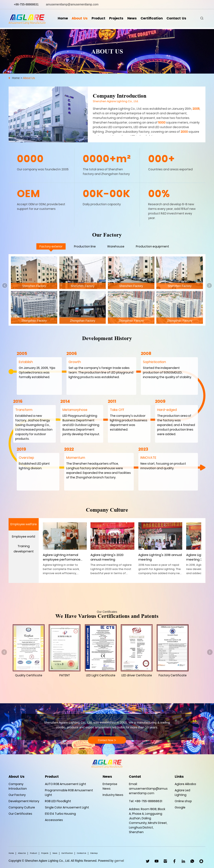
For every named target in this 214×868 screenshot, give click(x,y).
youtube (185, 4)
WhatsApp (192, 861)
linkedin (173, 4)
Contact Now (107, 740)
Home (62, 19)
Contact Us (178, 19)
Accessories (54, 820)
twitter (179, 4)
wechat (203, 4)
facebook (168, 4)
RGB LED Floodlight (58, 801)
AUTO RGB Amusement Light (66, 784)
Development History (24, 801)
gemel (119, 861)
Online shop (183, 801)
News (132, 19)
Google (180, 807)
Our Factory (17, 795)
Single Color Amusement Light (67, 807)
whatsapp (197, 4)
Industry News (113, 795)
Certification (152, 19)
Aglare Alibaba (185, 784)
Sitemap (94, 853)
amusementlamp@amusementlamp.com (72, 4)
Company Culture (22, 807)
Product (98, 19)
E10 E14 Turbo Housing (60, 814)
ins (191, 4)
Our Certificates (20, 814)
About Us (79, 19)
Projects (116, 19)
